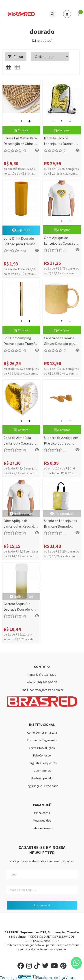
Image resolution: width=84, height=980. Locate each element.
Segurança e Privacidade (42, 786)
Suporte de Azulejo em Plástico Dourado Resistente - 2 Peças (61, 441)
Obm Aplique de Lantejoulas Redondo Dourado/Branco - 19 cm (20, 524)
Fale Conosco (42, 755)
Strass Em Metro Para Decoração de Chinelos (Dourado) (21, 141)
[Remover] (13, 121)
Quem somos (42, 771)
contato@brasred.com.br (46, 690)
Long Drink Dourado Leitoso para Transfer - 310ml (21, 242)
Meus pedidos (42, 820)
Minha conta (42, 813)
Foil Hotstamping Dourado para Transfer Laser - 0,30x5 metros (21, 341)
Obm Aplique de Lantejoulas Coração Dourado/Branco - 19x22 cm (60, 241)
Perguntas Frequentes (42, 763)
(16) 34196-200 (47, 682)
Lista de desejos (42, 828)
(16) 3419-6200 (46, 674)
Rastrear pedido (42, 778)
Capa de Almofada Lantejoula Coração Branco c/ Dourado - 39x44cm (19, 441)
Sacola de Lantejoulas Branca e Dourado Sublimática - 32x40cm (61, 524)
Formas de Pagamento (42, 740)
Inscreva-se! (42, 905)
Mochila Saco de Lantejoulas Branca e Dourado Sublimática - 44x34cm (61, 141)
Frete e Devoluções (42, 748)
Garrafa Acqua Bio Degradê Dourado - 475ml (18, 607)
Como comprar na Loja (42, 732)
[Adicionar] (29, 121)
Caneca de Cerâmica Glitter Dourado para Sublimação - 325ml (60, 341)
